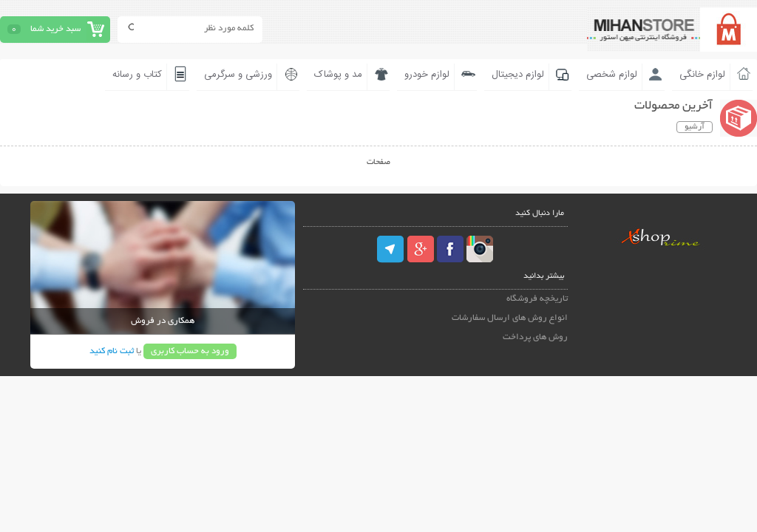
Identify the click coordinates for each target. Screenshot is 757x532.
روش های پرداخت (535, 337)
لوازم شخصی (612, 75)
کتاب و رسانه (137, 75)
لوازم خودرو (427, 75)
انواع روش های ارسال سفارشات (510, 318)
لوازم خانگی (702, 75)
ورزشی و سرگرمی (238, 75)
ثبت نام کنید (112, 351)
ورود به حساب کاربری (190, 351)
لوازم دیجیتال (518, 75)
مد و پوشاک (338, 75)
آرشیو (695, 127)
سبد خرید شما (55, 29)
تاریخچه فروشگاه (537, 299)
